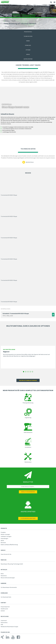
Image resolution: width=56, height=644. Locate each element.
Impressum (4, 620)
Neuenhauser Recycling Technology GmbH (12, 564)
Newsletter (4, 576)
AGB (2, 625)
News (2, 574)
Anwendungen (4, 538)
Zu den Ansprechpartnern (28, 518)
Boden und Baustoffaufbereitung (9, 545)
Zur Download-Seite (6, 597)
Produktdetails (28, 32)
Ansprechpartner (28, 59)
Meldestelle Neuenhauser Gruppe (9, 627)
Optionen (28, 50)
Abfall (2, 540)
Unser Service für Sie (6, 554)
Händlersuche (4, 609)
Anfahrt (3, 611)
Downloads (28, 45)
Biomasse (3, 543)
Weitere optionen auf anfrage (28, 380)
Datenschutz (4, 622)
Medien (28, 41)
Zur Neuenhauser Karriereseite (9, 587)
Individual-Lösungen (6, 536)
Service (28, 54)
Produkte (3, 532)
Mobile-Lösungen (5, 534)
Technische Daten (28, 36)
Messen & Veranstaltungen (8, 578)
